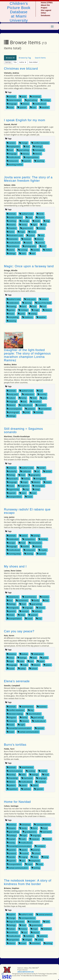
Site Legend (46, 10)
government (26, 228)
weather (44, 107)
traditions (27, 317)
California (25, 471)
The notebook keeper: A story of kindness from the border (28, 882)
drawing (11, 306)
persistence (13, 246)
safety (22, 668)
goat (43, 398)
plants (10, 250)
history (41, 228)
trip (39, 618)
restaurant (12, 161)
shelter (47, 250)
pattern (11, 785)
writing (36, 868)
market (25, 546)
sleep (36, 489)
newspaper (38, 486)
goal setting (31, 100)
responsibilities (31, 157)
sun (22, 861)
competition (29, 539)
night (21, 725)
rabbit (34, 785)
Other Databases (45, 14)
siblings (11, 253)
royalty (43, 550)
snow (10, 107)
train (33, 493)
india (20, 661)
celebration (13, 303)
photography (29, 246)
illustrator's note (15, 235)
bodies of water (14, 217)
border (41, 468)
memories (12, 239)
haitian (11, 929)
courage (24, 221)
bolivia (24, 654)
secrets (35, 250)
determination (14, 100)
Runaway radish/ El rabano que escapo (27, 511)
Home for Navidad (17, 802)
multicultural (39, 104)
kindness (46, 929)
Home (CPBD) (47, 3)
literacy (25, 154)
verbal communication (28, 732)
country (42, 394)
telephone (34, 861)
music (10, 314)
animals (11, 97)
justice (30, 235)
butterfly (12, 471)
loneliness (12, 932)
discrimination (34, 714)
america (11, 468)
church (40, 217)
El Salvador (33, 922)
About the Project (45, 6)
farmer (47, 471)
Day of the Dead (43, 303)
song (45, 857)
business (42, 707)
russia (10, 668)
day (31, 710)
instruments (35, 543)
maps (24, 482)
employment (13, 146)
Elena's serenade (17, 681)
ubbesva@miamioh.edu (26, 972)
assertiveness (29, 597)
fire (43, 225)
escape (11, 543)
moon (47, 482)
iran (30, 661)
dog (46, 221)
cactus (23, 536)
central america (14, 771)
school (33, 668)
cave (29, 217)
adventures (13, 597)
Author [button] (22, 62)
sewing (33, 314)
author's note (26, 214)
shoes (10, 615)
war (32, 253)
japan (41, 661)
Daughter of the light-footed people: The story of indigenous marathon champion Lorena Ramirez (27, 355)
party (21, 314)
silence (11, 943)
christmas (35, 97)
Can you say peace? (19, 631)
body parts (30, 299)
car (37, 471)
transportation (14, 497)
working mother (15, 165)
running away (14, 554)
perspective (13, 940)
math (22, 839)
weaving (11, 321)
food (10, 150)
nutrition (41, 782)
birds (23, 97)
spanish (22, 107)
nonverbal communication (19, 728)
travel (29, 497)
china (10, 658)
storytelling (13, 317)
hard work (12, 479)
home (10, 232)
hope (21, 232)
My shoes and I (15, 566)
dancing (27, 303)
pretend (11, 853)
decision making (15, 714)
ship (26, 489)
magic (35, 310)
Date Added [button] (33, 62)
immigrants (39, 479)
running (23, 250)
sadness (37, 611)
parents (40, 243)
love (23, 402)
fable (22, 775)
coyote (43, 771)
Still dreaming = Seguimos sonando (23, 430)
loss (41, 235)
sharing (29, 554)
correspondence (42, 824)
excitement (22, 600)
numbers (41, 405)
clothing (11, 221)
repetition (12, 789)
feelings (37, 146)
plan (43, 246)
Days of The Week (15, 922)
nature (28, 243)
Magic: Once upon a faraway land (29, 266)
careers (11, 143)
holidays (45, 100)
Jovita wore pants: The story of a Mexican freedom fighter (28, 179)
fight (34, 225)
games (11, 310)
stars (22, 253)
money (11, 843)
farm (23, 306)
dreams (11, 225)
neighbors (23, 486)
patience (30, 409)
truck (39, 864)
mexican (26, 239)
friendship (12, 778)
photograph (13, 412)
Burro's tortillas (15, 745)
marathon (35, 402)
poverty (35, 850)
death (36, 221)
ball (39, 391)
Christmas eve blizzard (21, 69)
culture (11, 398)
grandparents (29, 832)
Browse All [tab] (10, 58)
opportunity (13, 489)
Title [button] (15, 62)
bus (9, 600)
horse (32, 232)
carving (35, 536)
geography (34, 475)
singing (23, 857)
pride (26, 412)
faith (46, 922)
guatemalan (36, 925)
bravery (44, 597)
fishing (11, 475)
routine (24, 853)
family (23, 225)
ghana (44, 658)
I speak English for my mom (25, 120)
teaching (39, 161)
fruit (43, 306)
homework (38, 150)
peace (47, 665)
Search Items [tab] (40, 58)
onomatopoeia (14, 409)
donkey (43, 539)
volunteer (35, 943)
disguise (11, 717)
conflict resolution (40, 143)
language (12, 104)
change (23, 143)
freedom (12, 228)
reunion (24, 611)
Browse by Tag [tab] (25, 58)
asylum (11, 914)
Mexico (25, 104)
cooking (30, 771)
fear (26, 146)
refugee (27, 940)
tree (33, 107)
